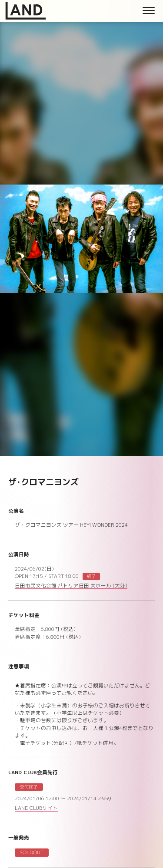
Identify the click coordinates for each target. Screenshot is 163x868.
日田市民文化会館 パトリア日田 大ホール (71, 586)
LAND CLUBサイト (36, 809)
